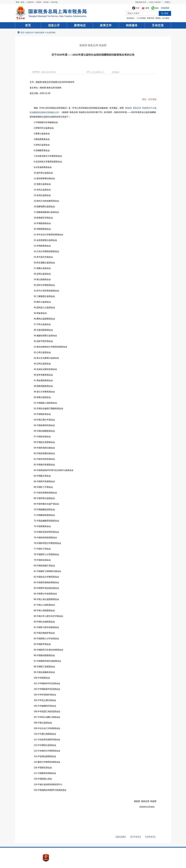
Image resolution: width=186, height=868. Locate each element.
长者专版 (54, 2)
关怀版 (46, 2)
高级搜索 (165, 8)
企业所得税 (51, 33)
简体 (18, 2)
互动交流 (158, 25)
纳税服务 (132, 25)
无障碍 (39, 2)
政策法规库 (40, 33)
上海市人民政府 (155, 2)
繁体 (23, 2)
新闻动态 (80, 25)
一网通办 (167, 2)
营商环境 (150, 18)
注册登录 (30, 2)
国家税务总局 (141, 2)
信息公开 (54, 25)
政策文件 (106, 25)
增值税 (158, 18)
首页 (28, 25)
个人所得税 (141, 18)
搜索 (164, 13)
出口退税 (166, 18)
